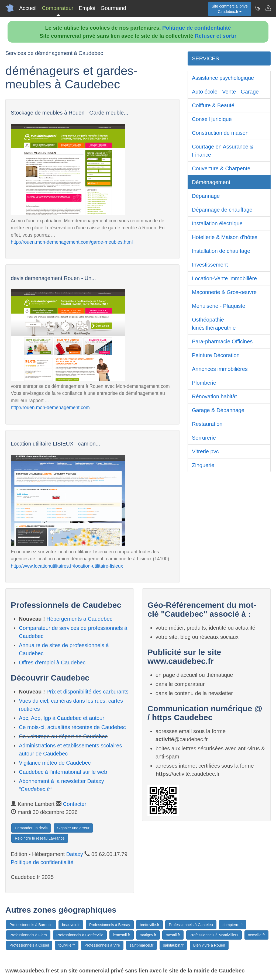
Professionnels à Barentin (31, 925)
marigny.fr (148, 935)
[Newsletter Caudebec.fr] (257, 8)
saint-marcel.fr (142, 945)
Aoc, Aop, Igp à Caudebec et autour (62, 718)
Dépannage (206, 196)
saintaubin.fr (173, 945)
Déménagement (211, 182)
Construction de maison (220, 133)
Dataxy (75, 854)
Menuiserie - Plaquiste (219, 306)
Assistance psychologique (223, 78)
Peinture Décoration (216, 355)
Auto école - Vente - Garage (225, 92)
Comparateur (58, 8)
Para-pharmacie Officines (222, 341)
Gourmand (113, 8)
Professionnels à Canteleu (191, 925)
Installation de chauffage (221, 251)
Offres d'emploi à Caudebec (52, 662)
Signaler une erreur (73, 828)
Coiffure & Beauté (213, 105)
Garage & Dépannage (218, 410)
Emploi (87, 8)
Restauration (207, 424)
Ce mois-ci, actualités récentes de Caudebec (72, 727)
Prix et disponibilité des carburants (87, 692)
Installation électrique (217, 223)
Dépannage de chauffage (222, 210)
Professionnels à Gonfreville (80, 935)
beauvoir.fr (71, 925)
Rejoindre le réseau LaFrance (40, 838)
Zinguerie (203, 465)
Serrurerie (204, 438)
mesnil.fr (173, 935)
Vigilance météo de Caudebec (55, 763)
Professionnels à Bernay (110, 925)
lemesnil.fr (122, 935)
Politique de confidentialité (196, 28)
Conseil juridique (212, 119)
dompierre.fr (232, 925)
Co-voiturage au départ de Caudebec (63, 736)
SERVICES (206, 58)
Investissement (210, 265)
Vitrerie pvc (205, 451)
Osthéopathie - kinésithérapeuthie (214, 324)
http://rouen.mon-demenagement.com (50, 408)
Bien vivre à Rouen (209, 945)
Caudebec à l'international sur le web (63, 772)
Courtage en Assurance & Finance (223, 151)
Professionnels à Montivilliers (214, 935)
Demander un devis (31, 828)
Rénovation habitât (214, 396)
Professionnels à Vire (102, 945)
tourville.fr (67, 945)
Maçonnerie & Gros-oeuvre (224, 292)
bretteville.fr (149, 925)
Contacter (75, 804)
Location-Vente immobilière (224, 278)
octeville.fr (256, 935)
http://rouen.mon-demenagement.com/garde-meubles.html (72, 242)
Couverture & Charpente (221, 168)
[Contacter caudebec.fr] (268, 8)
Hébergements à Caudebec (79, 619)
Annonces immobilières (220, 369)
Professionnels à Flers (28, 935)
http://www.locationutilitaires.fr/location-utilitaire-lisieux (67, 566)
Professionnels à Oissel (29, 945)
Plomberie (204, 383)
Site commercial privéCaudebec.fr (230, 9)
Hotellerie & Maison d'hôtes (225, 237)
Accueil (28, 8)
